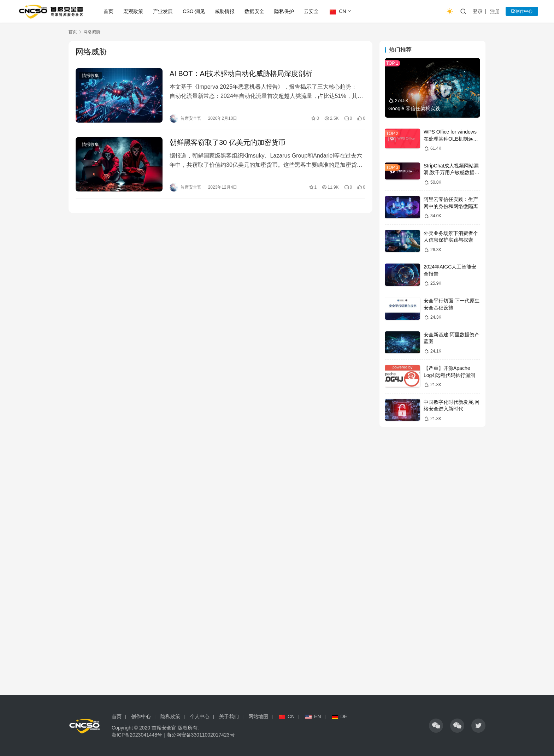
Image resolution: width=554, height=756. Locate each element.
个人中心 (200, 716)
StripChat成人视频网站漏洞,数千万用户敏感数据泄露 (452, 173)
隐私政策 (170, 716)
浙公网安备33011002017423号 (201, 735)
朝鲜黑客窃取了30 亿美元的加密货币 (228, 142)
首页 (108, 11)
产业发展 (163, 11)
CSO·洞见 (194, 11)
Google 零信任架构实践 (414, 108)
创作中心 (522, 11)
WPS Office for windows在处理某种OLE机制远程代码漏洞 (451, 139)
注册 (495, 11)
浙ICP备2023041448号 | (139, 735)
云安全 (311, 11)
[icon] (436, 726)
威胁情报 (225, 11)
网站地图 (258, 716)
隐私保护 (284, 11)
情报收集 (90, 76)
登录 (478, 11)
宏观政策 (133, 11)
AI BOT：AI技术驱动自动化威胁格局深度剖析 (241, 73)
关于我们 (229, 716)
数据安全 (254, 11)
